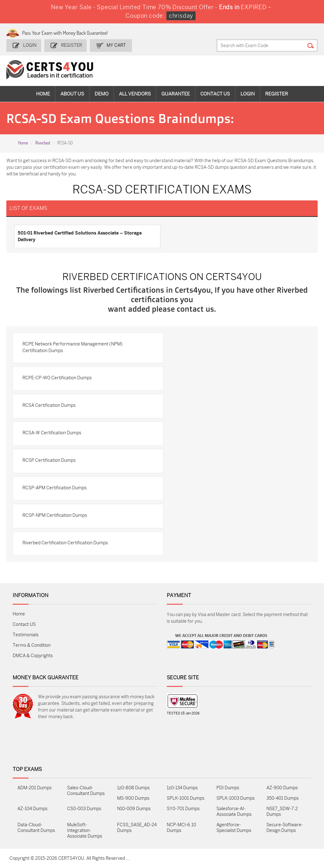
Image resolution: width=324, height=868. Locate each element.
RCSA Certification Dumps (49, 405)
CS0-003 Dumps (84, 809)
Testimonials (26, 635)
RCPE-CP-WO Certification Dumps (57, 378)
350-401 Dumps (283, 798)
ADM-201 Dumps (34, 788)
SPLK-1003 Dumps (236, 798)
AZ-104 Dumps (32, 809)
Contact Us (215, 94)
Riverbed (43, 143)
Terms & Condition (32, 645)
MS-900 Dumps (133, 798)
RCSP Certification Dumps (49, 460)
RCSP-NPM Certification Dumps (55, 515)
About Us (72, 94)
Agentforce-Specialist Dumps (234, 828)
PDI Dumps (228, 788)
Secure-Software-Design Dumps (285, 828)
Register (72, 45)
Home (43, 94)
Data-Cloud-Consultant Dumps (36, 828)
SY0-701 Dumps (183, 809)
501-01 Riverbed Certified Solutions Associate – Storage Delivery (80, 236)
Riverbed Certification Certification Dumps (65, 543)
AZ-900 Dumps (282, 788)
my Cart (116, 45)
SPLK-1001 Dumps (186, 798)
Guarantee (176, 94)
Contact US (24, 624)
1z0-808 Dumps (133, 788)
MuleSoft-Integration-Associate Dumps (85, 831)
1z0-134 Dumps (182, 788)
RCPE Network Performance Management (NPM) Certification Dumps (73, 347)
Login (30, 45)
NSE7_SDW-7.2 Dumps (282, 812)
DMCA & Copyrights (33, 656)
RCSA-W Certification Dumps (52, 433)
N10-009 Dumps (134, 809)
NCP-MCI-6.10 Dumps (181, 828)
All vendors (135, 94)
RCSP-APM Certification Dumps (55, 488)
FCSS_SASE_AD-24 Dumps (137, 828)
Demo (102, 94)
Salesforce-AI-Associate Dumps (234, 812)
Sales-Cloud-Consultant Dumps (86, 791)
